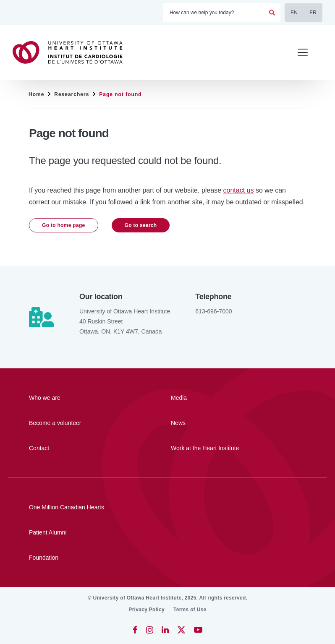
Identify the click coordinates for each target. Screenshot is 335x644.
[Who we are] (76, 398)
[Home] (71, 52)
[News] (217, 423)
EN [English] (294, 13)
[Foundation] (167, 558)
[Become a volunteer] (76, 423)
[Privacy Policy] (147, 610)
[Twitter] (181, 630)
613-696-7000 (213, 311)
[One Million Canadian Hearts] (167, 507)
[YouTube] (198, 630)
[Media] (217, 398)
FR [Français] (313, 13)
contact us (239, 190)
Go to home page (64, 225)
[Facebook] (135, 630)
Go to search (141, 225)
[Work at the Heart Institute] (217, 448)
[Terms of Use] (190, 610)
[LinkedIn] (165, 630)
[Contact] (76, 448)
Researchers (72, 94)
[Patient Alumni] (167, 532)
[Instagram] (150, 630)
